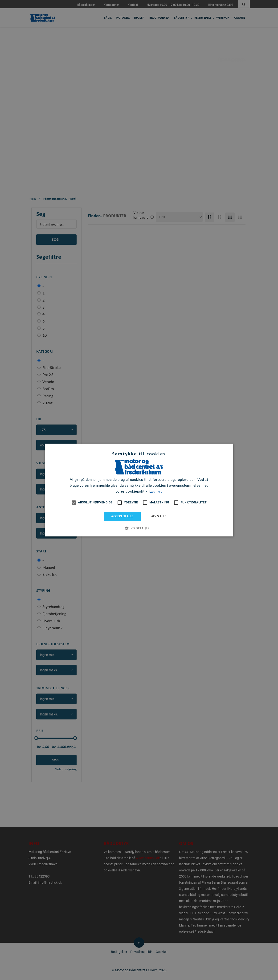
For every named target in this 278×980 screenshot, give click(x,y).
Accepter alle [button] (122, 516)
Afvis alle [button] (159, 516)
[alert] (139, 490)
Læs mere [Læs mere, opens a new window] (156, 492)
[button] (139, 528)
